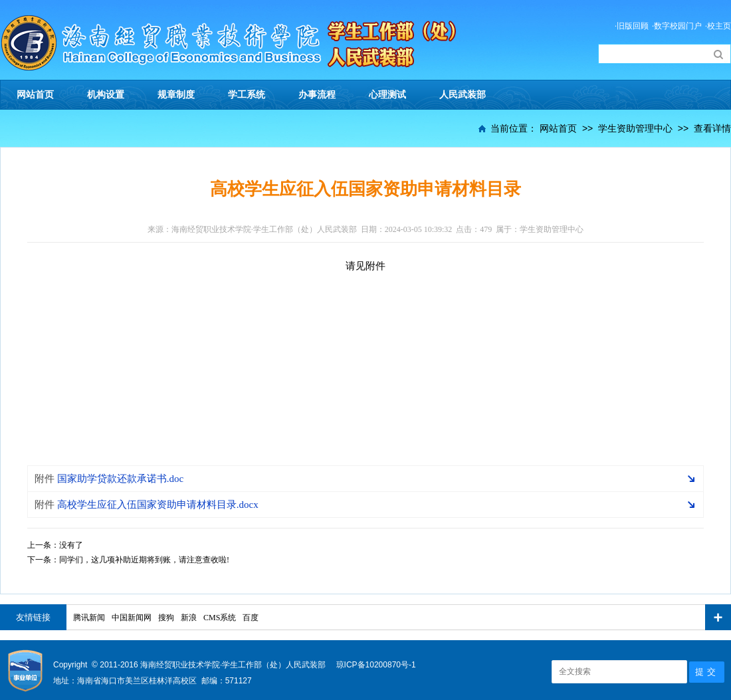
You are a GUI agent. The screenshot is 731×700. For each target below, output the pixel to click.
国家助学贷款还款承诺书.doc (109, 479)
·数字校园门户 (677, 26)
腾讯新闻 (89, 618)
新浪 (189, 618)
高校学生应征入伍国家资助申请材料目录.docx (147, 505)
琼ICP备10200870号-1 (376, 665)
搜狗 (166, 618)
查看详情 (712, 128)
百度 (251, 618)
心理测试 (387, 95)
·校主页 (718, 26)
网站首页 (35, 95)
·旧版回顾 (632, 26)
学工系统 (247, 95)
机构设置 (106, 95)
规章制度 (176, 95)
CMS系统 (220, 618)
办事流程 (317, 95)
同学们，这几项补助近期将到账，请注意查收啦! (144, 560)
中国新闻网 (132, 618)
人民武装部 (463, 95)
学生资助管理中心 (635, 128)
